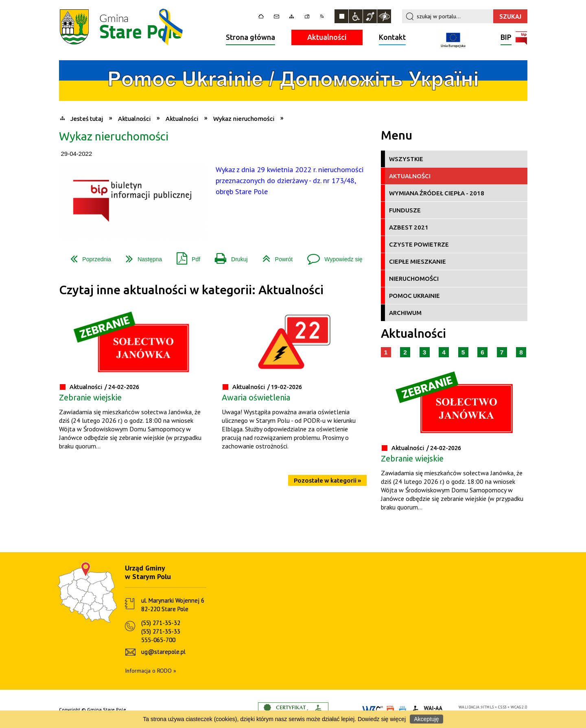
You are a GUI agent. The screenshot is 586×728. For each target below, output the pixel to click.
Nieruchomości (414, 279)
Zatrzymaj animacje (341, 16)
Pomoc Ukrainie (414, 296)
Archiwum (405, 313)
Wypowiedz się (331, 256)
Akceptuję (426, 719)
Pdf (185, 256)
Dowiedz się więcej (382, 719)
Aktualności (327, 37)
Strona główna (250, 37)
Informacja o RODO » (151, 671)
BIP (506, 38)
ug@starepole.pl (163, 652)
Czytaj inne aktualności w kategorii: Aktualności (191, 290)
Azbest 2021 (409, 227)
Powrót (274, 256)
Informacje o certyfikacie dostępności (293, 710)
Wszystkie (406, 159)
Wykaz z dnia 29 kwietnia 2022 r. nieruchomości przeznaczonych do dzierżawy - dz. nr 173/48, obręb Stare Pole (290, 180)
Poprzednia (87, 256)
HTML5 (488, 707)
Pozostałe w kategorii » (327, 480)
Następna (141, 256)
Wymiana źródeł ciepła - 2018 (437, 193)
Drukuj (228, 256)
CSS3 (503, 707)
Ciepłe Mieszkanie (418, 261)
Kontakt (392, 37)
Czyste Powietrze (419, 244)
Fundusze (405, 210)
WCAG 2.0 (519, 707)
